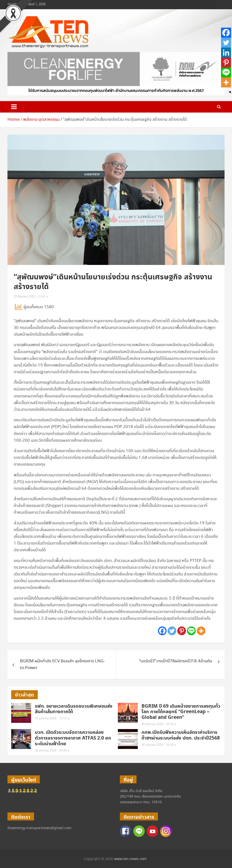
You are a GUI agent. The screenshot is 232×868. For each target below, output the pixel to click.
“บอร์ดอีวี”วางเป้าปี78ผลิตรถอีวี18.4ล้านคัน (176, 661)
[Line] (191, 631)
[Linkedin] (226, 53)
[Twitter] (172, 631)
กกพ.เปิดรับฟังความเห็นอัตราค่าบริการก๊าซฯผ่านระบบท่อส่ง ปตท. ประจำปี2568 (181, 735)
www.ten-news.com (130, 859)
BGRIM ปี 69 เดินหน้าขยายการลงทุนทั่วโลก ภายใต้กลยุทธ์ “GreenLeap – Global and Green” (181, 712)
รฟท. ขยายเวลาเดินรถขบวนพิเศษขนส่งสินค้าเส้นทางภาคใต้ (74, 709)
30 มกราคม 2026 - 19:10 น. (159, 724)
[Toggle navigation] (14, 107)
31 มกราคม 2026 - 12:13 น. (52, 718)
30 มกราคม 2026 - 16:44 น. (52, 751)
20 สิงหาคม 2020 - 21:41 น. (31, 297)
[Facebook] (162, 631)
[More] (201, 631)
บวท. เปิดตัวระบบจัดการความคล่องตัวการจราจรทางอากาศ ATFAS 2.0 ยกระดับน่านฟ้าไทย (73, 738)
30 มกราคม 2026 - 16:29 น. (159, 745)
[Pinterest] (182, 631)
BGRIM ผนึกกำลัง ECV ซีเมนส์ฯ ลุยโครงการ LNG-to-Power (62, 665)
